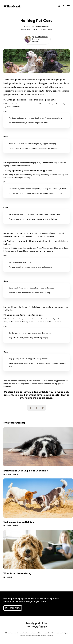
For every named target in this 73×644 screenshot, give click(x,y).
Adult (38, 29)
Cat (33, 29)
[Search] (64, 6)
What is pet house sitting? (18, 573)
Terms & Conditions (47, 635)
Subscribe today (13, 608)
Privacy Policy (36, 635)
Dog (29, 29)
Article (28, 26)
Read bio (35, 42)
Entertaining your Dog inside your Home (26, 471)
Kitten (50, 29)
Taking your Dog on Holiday (19, 522)
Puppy (44, 29)
